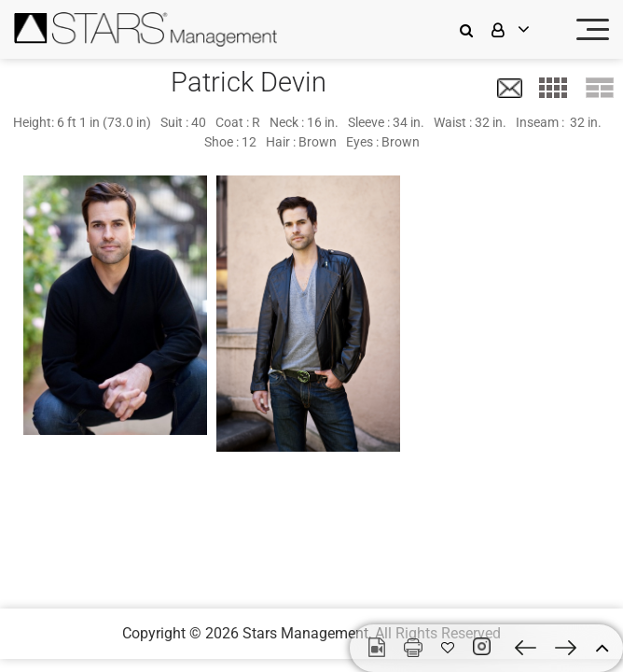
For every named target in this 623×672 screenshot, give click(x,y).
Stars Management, (307, 633)
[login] (522, 29)
